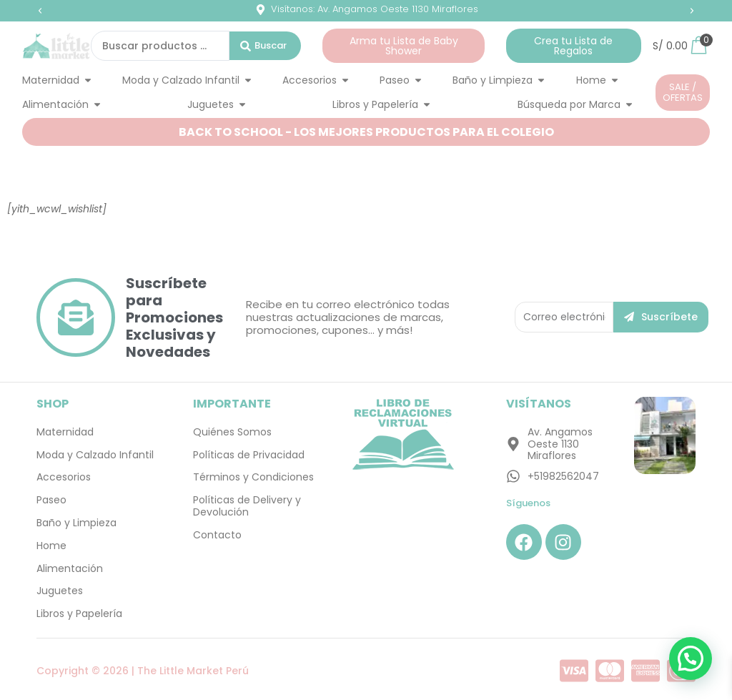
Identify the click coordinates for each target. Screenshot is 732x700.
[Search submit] (265, 46)
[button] (40, 11)
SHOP (53, 404)
